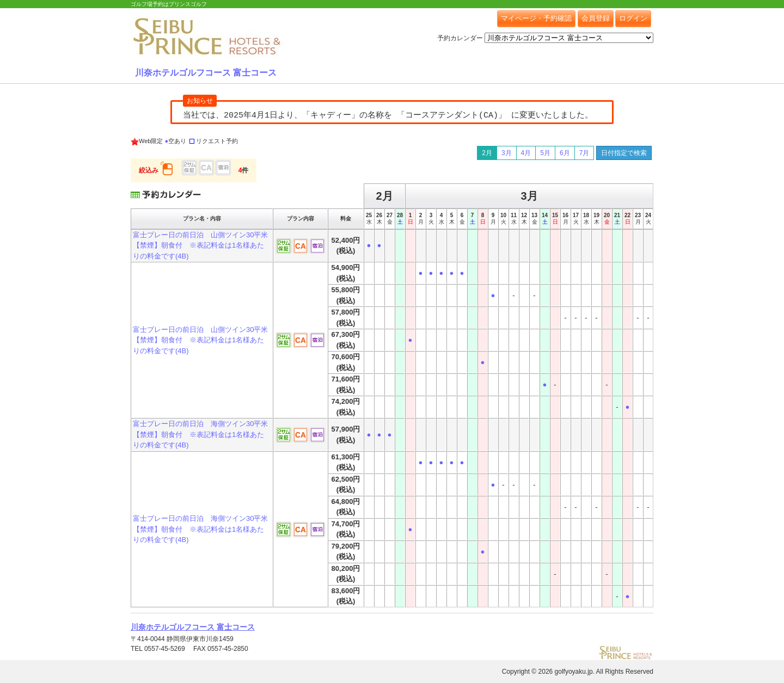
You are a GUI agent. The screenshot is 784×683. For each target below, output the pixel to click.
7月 (584, 153)
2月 (487, 153)
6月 (565, 153)
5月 (545, 153)
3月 (507, 153)
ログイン (633, 18)
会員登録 (596, 18)
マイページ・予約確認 (536, 18)
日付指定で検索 (624, 153)
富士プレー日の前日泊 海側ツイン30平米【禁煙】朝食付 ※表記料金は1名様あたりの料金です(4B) (200, 434)
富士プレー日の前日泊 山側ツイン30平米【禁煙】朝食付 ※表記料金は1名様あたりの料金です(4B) (200, 245)
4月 (526, 153)
